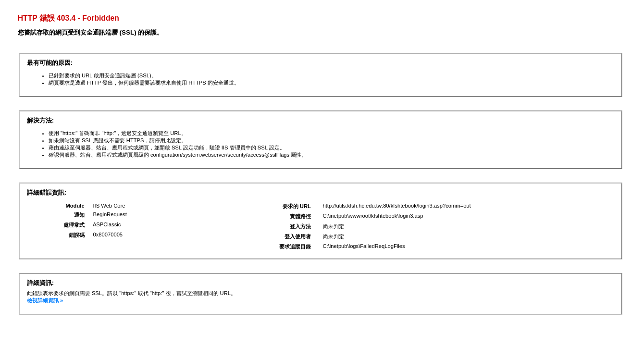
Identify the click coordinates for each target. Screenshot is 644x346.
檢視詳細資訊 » (45, 300)
